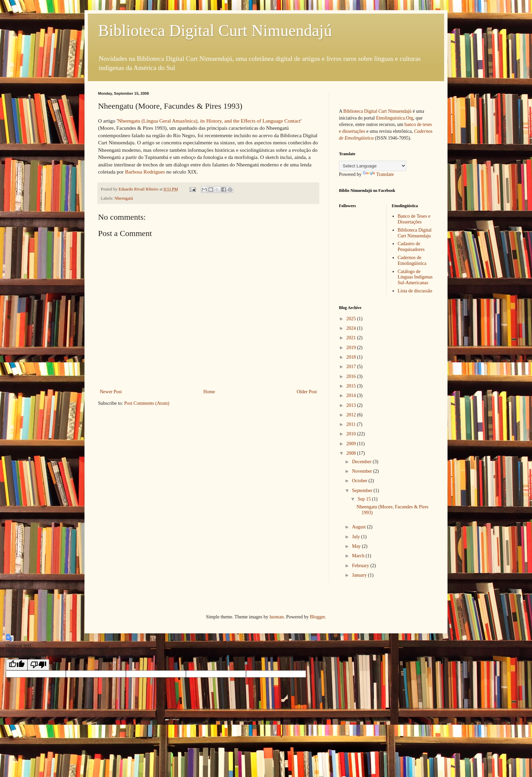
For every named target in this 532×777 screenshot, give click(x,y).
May (357, 546)
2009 (352, 444)
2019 (352, 348)
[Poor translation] (38, 665)
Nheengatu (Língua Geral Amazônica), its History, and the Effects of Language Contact (209, 121)
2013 (352, 405)
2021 (352, 338)
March (359, 556)
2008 (352, 453)
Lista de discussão (415, 291)
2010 (352, 434)
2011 (352, 424)
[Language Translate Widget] (373, 166)
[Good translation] (17, 665)
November (363, 471)
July (356, 537)
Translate (378, 174)
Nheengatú (124, 198)
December (362, 462)
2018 (352, 357)
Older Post (307, 392)
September (363, 491)
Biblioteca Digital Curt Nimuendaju (415, 233)
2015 (352, 386)
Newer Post (111, 392)
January (360, 575)
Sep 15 (365, 499)
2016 (352, 376)
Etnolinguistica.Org (395, 118)
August (359, 527)
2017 (352, 367)
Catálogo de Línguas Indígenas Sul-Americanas (415, 277)
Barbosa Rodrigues (145, 172)
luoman (277, 617)
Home (209, 392)
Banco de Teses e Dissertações (414, 219)
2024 (352, 328)
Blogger (317, 617)
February (361, 566)
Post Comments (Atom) (147, 403)
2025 (352, 319)
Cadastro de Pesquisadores (411, 247)
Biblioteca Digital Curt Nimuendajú (215, 30)
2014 (352, 395)
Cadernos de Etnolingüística (412, 260)
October (360, 481)
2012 (352, 415)
